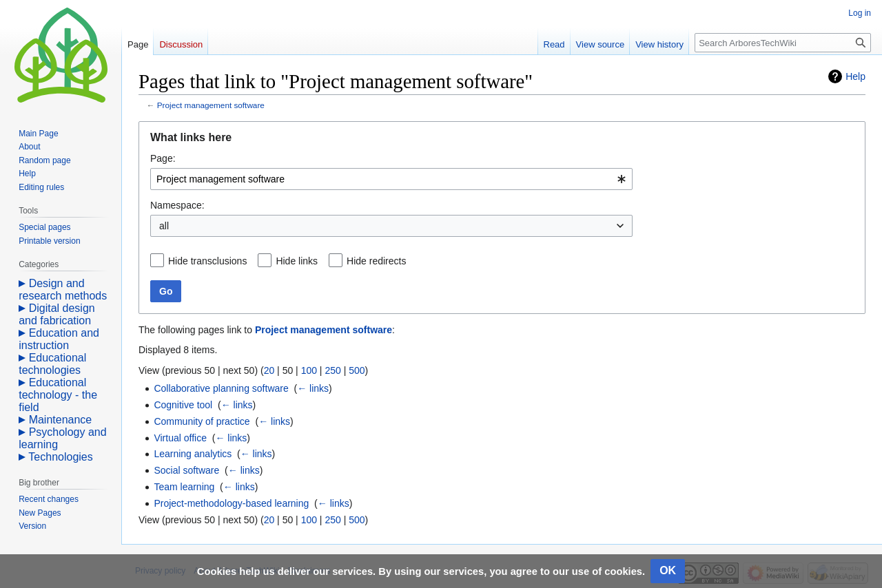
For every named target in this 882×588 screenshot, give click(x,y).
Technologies (60, 457)
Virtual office (180, 438)
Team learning (184, 487)
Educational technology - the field (58, 395)
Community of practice (202, 421)
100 (309, 370)
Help (855, 76)
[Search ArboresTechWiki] (783, 43)
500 (357, 370)
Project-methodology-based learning (231, 503)
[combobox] (391, 179)
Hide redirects (376, 261)
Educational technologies (52, 364)
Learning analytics (193, 454)
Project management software (211, 105)
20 (269, 370)
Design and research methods (63, 290)
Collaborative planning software (221, 388)
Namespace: (177, 205)
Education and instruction (59, 339)
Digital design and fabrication (57, 314)
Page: (163, 158)
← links (313, 388)
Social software (186, 470)
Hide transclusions (207, 261)
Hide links (297, 261)
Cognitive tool (183, 405)
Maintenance (61, 420)
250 (332, 370)
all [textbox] (164, 226)
